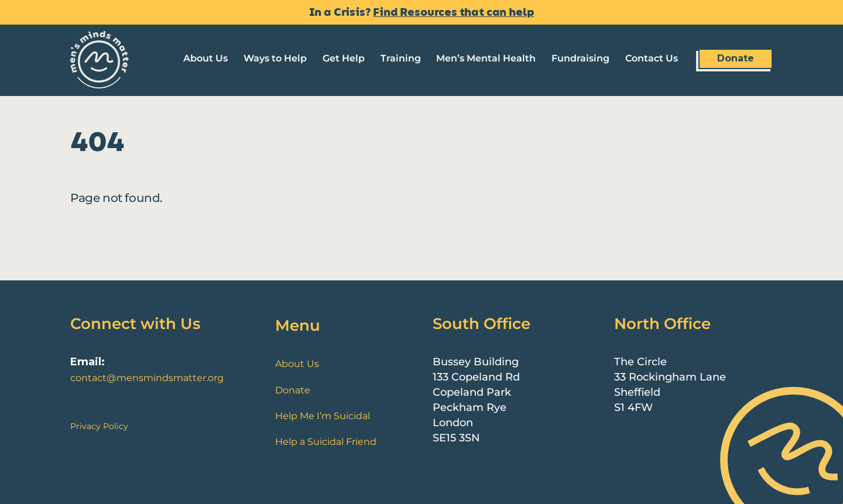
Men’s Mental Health (486, 58)
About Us (205, 58)
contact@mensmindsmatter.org (147, 378)
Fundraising (580, 58)
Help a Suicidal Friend (326, 442)
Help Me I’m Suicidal (323, 416)
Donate (736, 58)
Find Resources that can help (453, 12)
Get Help (344, 58)
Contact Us (652, 58)
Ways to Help (275, 58)
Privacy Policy (99, 426)
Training (401, 58)
